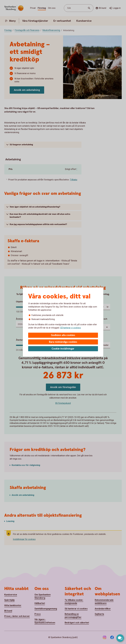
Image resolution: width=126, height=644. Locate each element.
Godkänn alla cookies (63, 335)
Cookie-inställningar (63, 349)
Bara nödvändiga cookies (63, 342)
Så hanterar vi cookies (70, 328)
